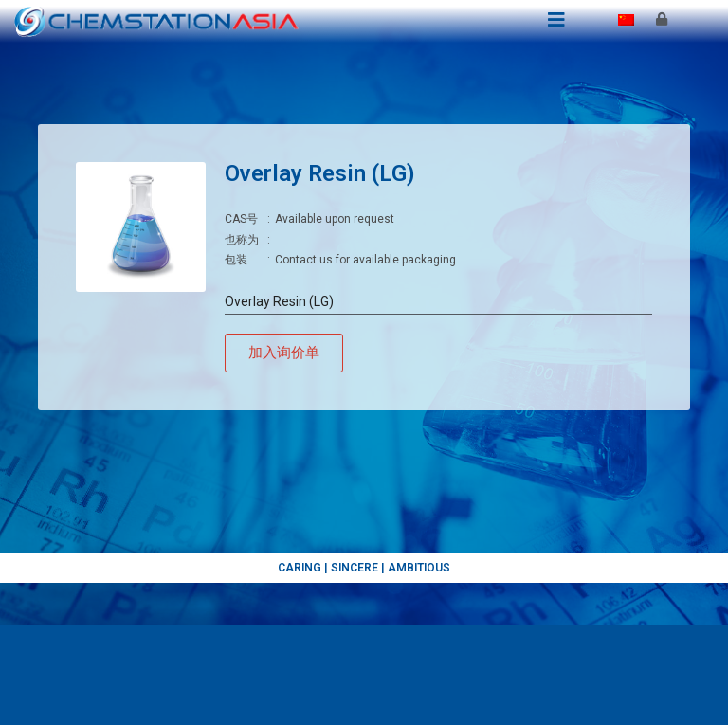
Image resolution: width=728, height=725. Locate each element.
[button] (284, 353)
